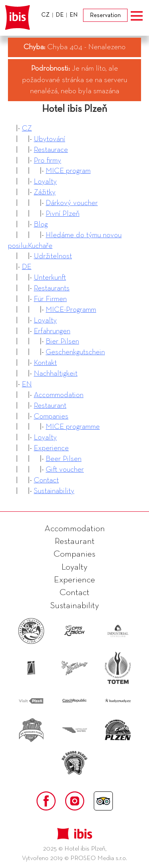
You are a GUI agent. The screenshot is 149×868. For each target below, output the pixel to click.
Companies (51, 416)
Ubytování (49, 139)
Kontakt (45, 363)
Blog (41, 224)
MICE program (68, 171)
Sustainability (54, 491)
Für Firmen (50, 299)
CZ (27, 128)
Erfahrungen (52, 331)
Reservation (105, 15)
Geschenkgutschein (75, 352)
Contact (46, 480)
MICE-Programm (71, 310)
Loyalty (45, 181)
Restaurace (51, 150)
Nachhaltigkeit (56, 374)
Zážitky (45, 192)
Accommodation (59, 395)
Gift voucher (65, 470)
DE (27, 267)
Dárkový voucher (72, 203)
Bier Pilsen (62, 341)
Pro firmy (47, 160)
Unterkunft (50, 277)
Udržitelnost (53, 256)
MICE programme (73, 427)
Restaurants (52, 288)
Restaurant (50, 406)
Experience (51, 448)
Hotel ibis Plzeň (75, 109)
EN (27, 384)
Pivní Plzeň (63, 214)
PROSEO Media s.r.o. (99, 858)
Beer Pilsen (64, 459)
